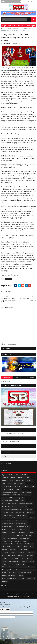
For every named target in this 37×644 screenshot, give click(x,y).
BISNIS (12, 482)
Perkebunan (6, 559)
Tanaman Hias (31, 571)
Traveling (20, 577)
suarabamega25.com (16, 595)
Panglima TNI (30, 554)
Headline (26, 487)
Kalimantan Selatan (7, 525)
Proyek (4, 565)
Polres (4, 562)
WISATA (29, 580)
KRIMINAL (19, 545)
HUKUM (18, 490)
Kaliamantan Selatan (8, 522)
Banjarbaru (5, 479)
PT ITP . (11, 565)
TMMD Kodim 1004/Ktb (25, 574)
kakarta (32, 519)
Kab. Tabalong (28, 510)
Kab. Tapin (30, 513)
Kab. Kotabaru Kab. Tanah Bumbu (12, 510)
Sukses (23, 568)
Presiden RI (24, 562)
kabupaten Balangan (8, 516)
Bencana (5, 482)
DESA (4, 485)
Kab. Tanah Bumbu (7, 513)
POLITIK (29, 559)
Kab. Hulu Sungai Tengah (9, 508)
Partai (4, 557)
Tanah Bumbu (20, 571)
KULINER (27, 545)
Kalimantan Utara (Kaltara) (22, 528)
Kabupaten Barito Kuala (9, 519)
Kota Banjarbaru (12, 539)
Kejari (4, 536)
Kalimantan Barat (21, 522)
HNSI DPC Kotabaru (8, 490)
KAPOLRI (5, 533)
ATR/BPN (24, 476)
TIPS (14, 574)
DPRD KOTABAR (19, 485)
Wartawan (21, 580)
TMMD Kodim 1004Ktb (8, 577)
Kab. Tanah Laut (20, 513)
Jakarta (4, 499)
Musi (26, 548)
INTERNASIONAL (18, 496)
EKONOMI (18, 487)
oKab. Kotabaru (23, 551)
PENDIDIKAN (21, 557)
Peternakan (15, 559)
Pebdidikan (11, 557)
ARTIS (17, 476)
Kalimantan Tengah (21, 525)
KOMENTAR (30, 379)
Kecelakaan (22, 533)
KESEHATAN (20, 536)
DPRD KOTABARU (7, 487)
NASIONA (5, 551)
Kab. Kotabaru (23, 508)
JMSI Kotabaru (13, 499)
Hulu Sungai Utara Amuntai (10, 493)
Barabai (21, 479)
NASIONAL (13, 551)
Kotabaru (18, 542)
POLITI (23, 559)
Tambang (31, 568)
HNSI (32, 487)
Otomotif (21, 554)
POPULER (18, 379)
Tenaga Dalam (6, 574)
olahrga (14, 554)
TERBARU (7, 379)
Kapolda (5, 531)
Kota (3, 539)
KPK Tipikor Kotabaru (8, 545)
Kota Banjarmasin (7, 542)
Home (3, 29)
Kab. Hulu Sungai (19, 502)
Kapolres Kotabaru (23, 531)
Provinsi (32, 562)
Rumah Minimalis (20, 565)
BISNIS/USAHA (20, 482)
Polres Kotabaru (13, 562)
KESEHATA (11, 536)
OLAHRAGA (9, 29)
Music (31, 548)
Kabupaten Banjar (22, 516)
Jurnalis (21, 499)
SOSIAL (17, 568)
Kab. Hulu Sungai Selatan (9, 505)
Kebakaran (13, 533)
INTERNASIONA (6, 496)
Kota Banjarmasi (24, 539)
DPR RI (10, 485)
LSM (3, 548)
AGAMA (10, 476)
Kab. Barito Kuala (7, 502)
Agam (4, 476)
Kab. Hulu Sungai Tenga (25, 505)
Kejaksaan (31, 533)
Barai (27, 479)
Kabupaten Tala (23, 519)
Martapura (10, 548)
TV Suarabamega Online (9, 580)
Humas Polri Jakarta (25, 493)
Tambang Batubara (8, 571)
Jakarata (28, 496)
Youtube (5, 582)
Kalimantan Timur (7, 528)
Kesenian (29, 536)
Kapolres (12, 531)
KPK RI (25, 542)
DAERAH (29, 482)
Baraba (13, 479)
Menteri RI (19, 548)
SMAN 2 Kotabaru (7, 568)
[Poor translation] (7, 611)
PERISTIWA (30, 557)
